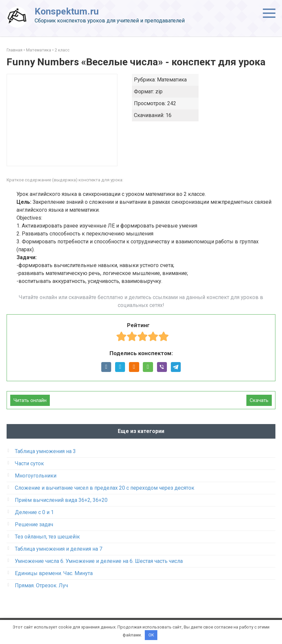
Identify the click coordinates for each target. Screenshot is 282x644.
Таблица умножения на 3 (45, 451)
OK (151, 635)
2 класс (62, 50)
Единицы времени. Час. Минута (54, 573)
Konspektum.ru (67, 11)
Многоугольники (36, 476)
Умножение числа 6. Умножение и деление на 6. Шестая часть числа (99, 561)
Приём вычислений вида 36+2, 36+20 (61, 500)
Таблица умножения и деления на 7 (59, 549)
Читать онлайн (30, 400)
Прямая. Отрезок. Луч (41, 585)
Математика (39, 50)
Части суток (29, 463)
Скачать (259, 400)
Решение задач (34, 524)
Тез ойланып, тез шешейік (47, 537)
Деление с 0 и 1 (34, 512)
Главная (15, 50)
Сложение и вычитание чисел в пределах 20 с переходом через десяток (105, 488)
